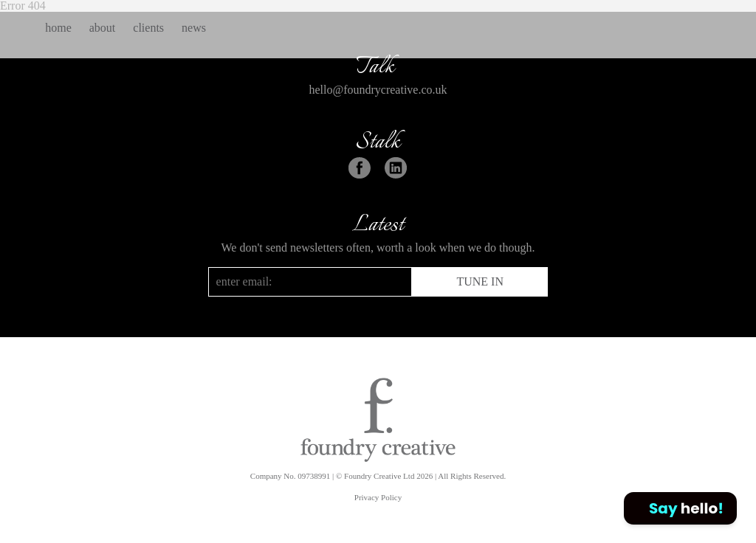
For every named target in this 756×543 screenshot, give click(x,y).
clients (148, 28)
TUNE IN (480, 281)
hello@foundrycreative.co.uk (378, 90)
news (194, 28)
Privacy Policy (378, 497)
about (103, 28)
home (58, 28)
